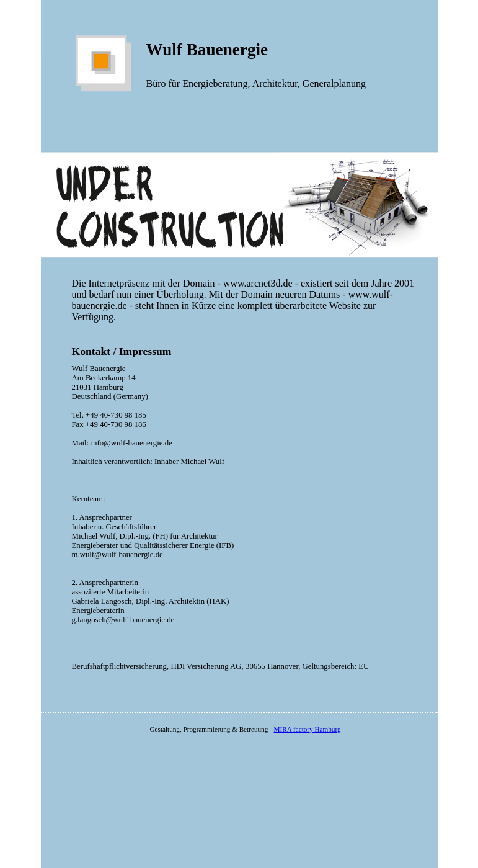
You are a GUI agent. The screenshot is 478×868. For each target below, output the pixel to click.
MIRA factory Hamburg (308, 729)
